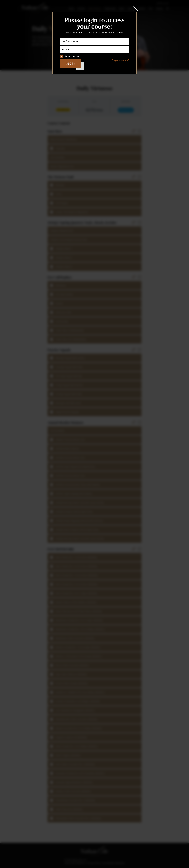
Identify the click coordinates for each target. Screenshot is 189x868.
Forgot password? (120, 60)
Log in (71, 64)
